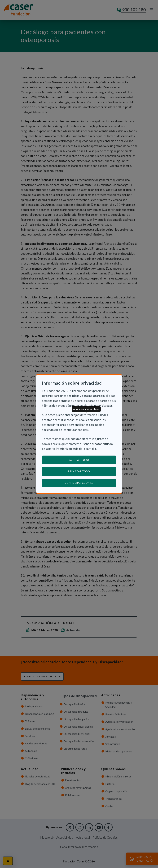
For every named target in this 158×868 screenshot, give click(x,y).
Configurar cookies (91, 483)
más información (86, 415)
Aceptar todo (79, 460)
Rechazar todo (79, 471)
